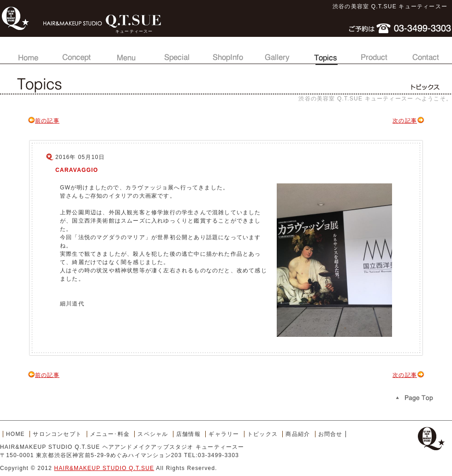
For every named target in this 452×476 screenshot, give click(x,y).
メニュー (126, 53)
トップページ (27, 53)
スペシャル (176, 53)
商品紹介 (375, 53)
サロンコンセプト (77, 53)
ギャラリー (276, 53)
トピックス (326, 53)
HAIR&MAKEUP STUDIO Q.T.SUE (104, 468)
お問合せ (425, 53)
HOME (15, 434)
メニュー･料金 (110, 434)
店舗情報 (226, 53)
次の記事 (408, 121)
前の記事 (44, 121)
